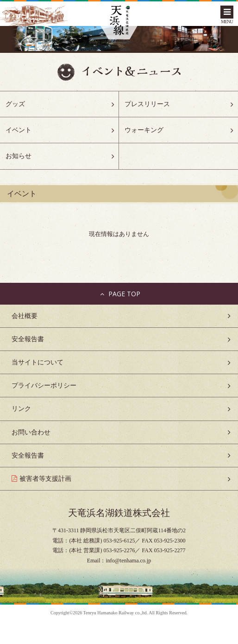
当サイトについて (38, 362)
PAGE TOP (119, 294)
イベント (19, 130)
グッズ (15, 104)
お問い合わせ (31, 432)
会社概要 (25, 316)
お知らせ (19, 156)
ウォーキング (144, 130)
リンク (21, 409)
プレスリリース (147, 104)
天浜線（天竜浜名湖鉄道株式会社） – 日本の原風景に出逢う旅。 (119, 21)
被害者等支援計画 (45, 479)
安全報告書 (28, 339)
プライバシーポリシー (44, 386)
